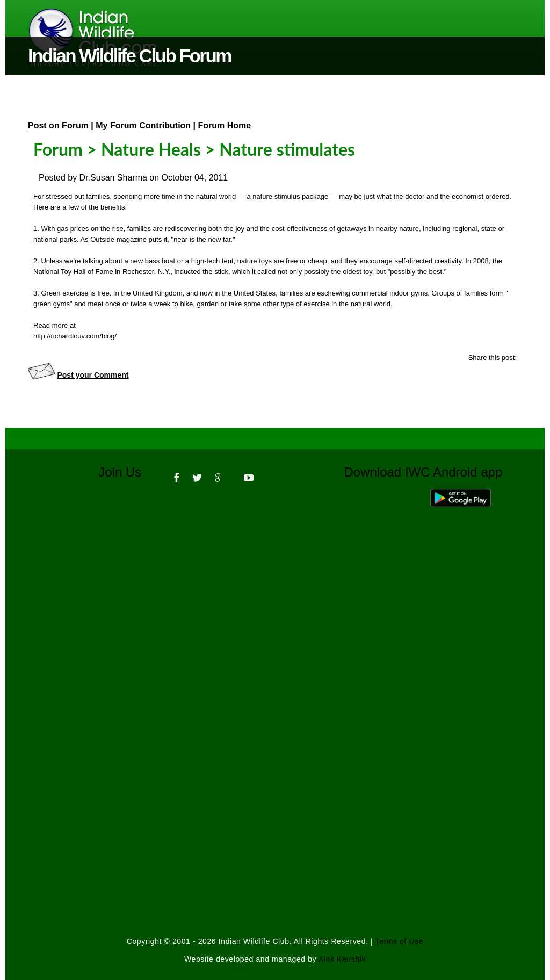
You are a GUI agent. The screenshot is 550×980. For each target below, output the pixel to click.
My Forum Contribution (143, 125)
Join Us (127, 472)
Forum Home (225, 125)
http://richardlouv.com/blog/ (75, 336)
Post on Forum (58, 125)
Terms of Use (400, 941)
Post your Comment (93, 375)
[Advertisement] (275, 639)
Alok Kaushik (342, 959)
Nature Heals (151, 149)
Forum (58, 149)
